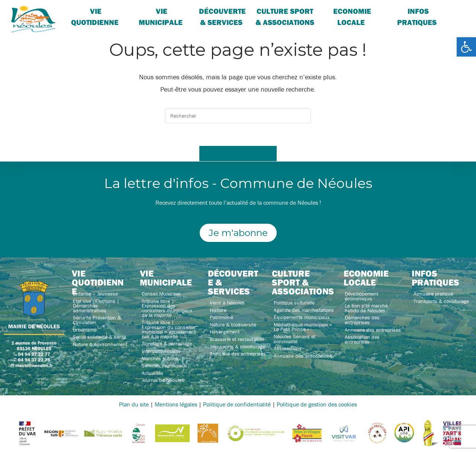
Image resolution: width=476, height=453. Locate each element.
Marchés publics (160, 358)
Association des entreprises (362, 339)
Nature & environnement (100, 344)
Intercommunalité (161, 351)
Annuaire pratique (433, 294)
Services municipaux (164, 366)
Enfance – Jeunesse (95, 294)
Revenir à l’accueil (238, 153)
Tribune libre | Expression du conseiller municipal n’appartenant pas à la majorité (169, 329)
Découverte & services (222, 17)
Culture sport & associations (285, 17)
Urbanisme (85, 330)
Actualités (152, 373)
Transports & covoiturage (237, 347)
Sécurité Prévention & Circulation (97, 320)
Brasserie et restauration (237, 339)
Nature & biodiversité (233, 325)
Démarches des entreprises (362, 320)
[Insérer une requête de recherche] (238, 116)
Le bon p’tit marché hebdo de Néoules (366, 308)
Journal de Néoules (163, 380)
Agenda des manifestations (304, 310)
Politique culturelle (294, 303)
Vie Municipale (161, 17)
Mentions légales (176, 404)
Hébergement (225, 332)
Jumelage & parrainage (167, 344)
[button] (466, 47)
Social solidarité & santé (99, 337)
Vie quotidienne (95, 17)
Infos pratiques (417, 17)
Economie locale (352, 17)
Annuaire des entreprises (238, 354)
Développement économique (361, 296)
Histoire (218, 310)
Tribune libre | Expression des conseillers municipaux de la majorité (167, 308)
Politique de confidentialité (237, 404)
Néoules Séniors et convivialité (295, 339)
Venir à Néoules (227, 303)
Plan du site (134, 404)
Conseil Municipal (161, 294)
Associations (288, 348)
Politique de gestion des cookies (317, 404)
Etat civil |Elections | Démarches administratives (96, 306)
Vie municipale (166, 278)
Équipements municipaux (302, 317)
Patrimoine (221, 317)
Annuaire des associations (303, 356)
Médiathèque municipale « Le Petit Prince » (303, 327)
